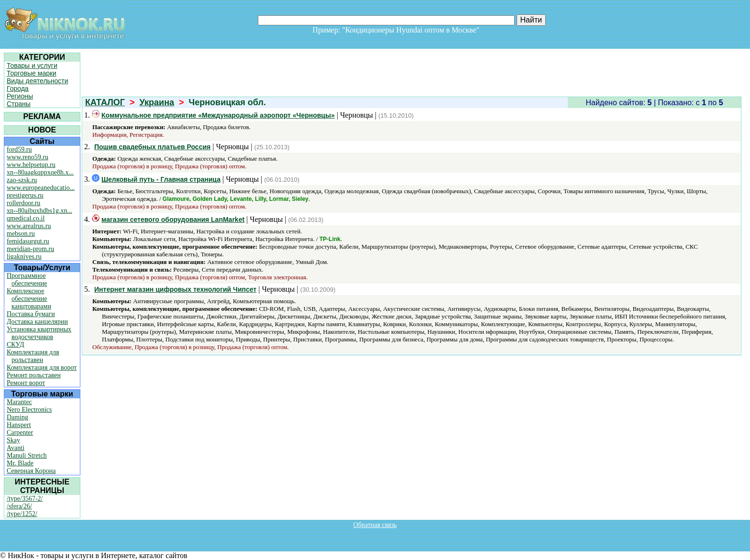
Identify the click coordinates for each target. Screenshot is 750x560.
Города (18, 88)
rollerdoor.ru (23, 203)
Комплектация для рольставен (33, 356)
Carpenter (20, 433)
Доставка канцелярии (37, 322)
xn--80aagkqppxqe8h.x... (40, 172)
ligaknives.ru (24, 257)
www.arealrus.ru (29, 226)
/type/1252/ (22, 514)
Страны (19, 104)
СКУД (15, 345)
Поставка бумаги (31, 314)
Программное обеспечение (27, 280)
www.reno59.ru (28, 157)
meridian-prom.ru (30, 249)
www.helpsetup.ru (31, 165)
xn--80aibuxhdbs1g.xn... (39, 211)
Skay (13, 440)
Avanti (16, 448)
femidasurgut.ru (28, 241)
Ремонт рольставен (34, 375)
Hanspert (19, 425)
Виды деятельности (38, 81)
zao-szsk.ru (22, 180)
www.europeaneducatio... (41, 188)
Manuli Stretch (27, 456)
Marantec (19, 402)
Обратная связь (375, 525)
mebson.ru (21, 234)
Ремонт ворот (26, 383)
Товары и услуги (32, 66)
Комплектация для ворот (42, 368)
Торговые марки (32, 73)
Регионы (20, 96)
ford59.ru (19, 149)
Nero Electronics (29, 410)
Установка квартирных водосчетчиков (39, 333)
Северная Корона (31, 471)
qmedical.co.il (26, 218)
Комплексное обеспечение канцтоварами (29, 299)
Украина (157, 102)
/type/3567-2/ (25, 499)
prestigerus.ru (25, 195)
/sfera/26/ (19, 506)
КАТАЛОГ (105, 102)
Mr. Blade (20, 463)
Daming (17, 417)
